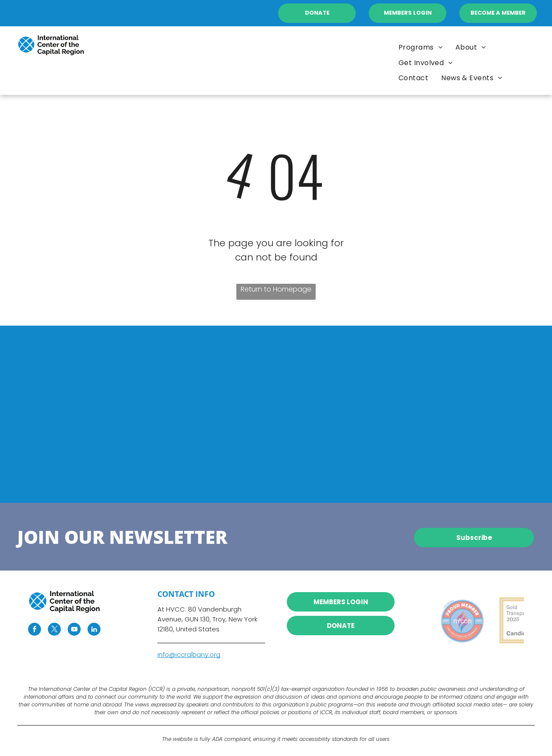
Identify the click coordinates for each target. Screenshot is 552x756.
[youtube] (74, 630)
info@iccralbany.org (189, 654)
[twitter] (54, 630)
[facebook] (34, 630)
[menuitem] (471, 47)
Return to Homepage (276, 289)
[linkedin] (94, 630)
